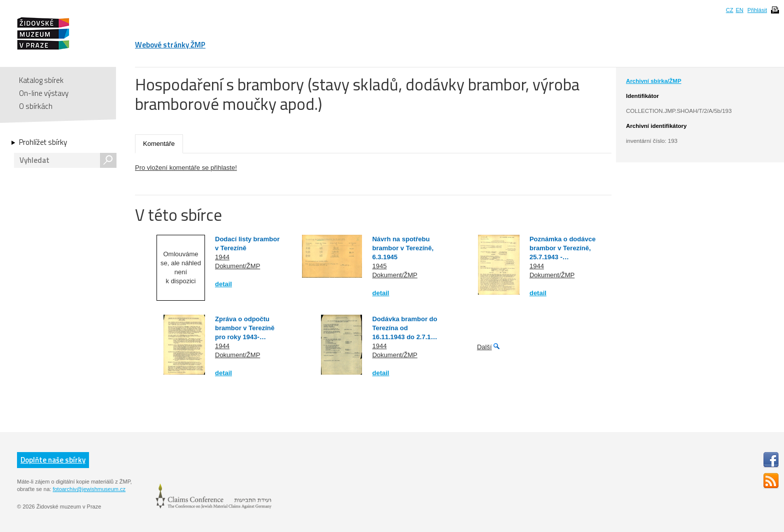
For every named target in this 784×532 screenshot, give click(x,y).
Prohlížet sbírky (43, 142)
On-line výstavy (44, 93)
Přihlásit (757, 10)
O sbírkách (36, 106)
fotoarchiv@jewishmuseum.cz (89, 489)
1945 (379, 266)
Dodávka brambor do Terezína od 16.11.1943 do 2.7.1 (404, 328)
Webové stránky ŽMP (170, 45)
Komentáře (159, 144)
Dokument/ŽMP (237, 266)
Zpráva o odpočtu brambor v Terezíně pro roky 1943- (245, 328)
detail (223, 284)
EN (739, 10)
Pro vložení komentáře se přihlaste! (186, 168)
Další (484, 347)
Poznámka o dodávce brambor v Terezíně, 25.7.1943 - (562, 248)
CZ (730, 10)
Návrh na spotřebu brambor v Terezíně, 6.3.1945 (403, 248)
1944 (222, 257)
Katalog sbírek (41, 80)
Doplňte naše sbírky (53, 460)
